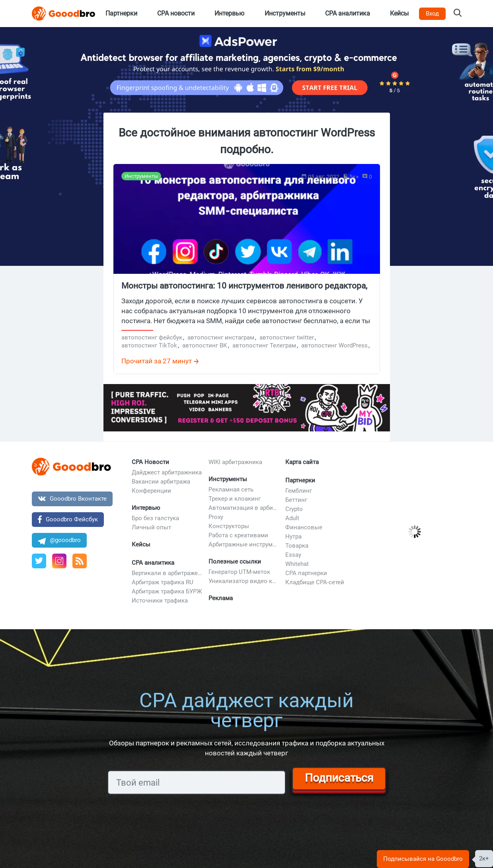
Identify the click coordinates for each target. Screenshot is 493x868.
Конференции (151, 491)
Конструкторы (229, 526)
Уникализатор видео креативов (244, 581)
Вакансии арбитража (161, 482)
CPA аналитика (153, 563)
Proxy (216, 517)
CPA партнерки (306, 573)
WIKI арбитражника (235, 462)
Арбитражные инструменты (244, 544)
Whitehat (297, 564)
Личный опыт (151, 527)
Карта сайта (302, 462)
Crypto (294, 509)
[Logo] (64, 14)
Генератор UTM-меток (239, 572)
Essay (293, 555)
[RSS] (80, 561)
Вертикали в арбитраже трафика (167, 573)
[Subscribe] (197, 783)
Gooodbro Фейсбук (68, 519)
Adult (292, 518)
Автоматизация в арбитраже (244, 508)
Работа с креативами (238, 535)
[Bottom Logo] (72, 467)
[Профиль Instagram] (59, 561)
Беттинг (296, 500)
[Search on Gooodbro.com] (458, 14)
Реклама (221, 598)
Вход (432, 14)
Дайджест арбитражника (167, 472)
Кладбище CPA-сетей (315, 582)
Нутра (293, 536)
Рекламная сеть (231, 490)
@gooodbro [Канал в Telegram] (59, 540)
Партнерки (300, 480)
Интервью (146, 508)
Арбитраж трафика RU (163, 582)
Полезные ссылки (235, 562)
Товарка (297, 546)
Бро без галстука (155, 518)
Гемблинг (299, 491)
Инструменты (228, 479)
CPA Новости (150, 462)
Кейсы (141, 544)
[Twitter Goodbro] (39, 561)
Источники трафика (160, 601)
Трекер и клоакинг (235, 499)
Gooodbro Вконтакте (72, 499)
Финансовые (304, 527)
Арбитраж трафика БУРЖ (167, 591)
